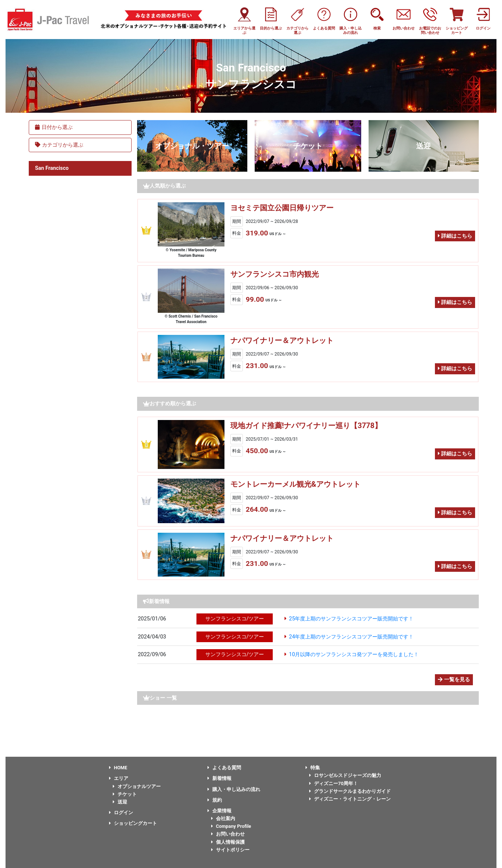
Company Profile (231, 826)
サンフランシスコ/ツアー (235, 619)
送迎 (423, 146)
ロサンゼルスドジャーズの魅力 (345, 775)
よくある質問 (224, 768)
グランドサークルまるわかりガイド (350, 791)
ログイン (121, 813)
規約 (215, 800)
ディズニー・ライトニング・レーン (350, 799)
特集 (313, 768)
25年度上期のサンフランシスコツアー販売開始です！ (351, 619)
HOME (118, 768)
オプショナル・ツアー (192, 146)
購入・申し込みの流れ (234, 789)
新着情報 (219, 778)
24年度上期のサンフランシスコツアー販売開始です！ (351, 637)
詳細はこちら (455, 236)
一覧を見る (454, 680)
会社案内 (223, 818)
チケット (308, 146)
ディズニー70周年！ (334, 783)
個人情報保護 (228, 842)
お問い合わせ (228, 834)
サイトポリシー (230, 850)
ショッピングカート (133, 823)
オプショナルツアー (137, 786)
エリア (119, 778)
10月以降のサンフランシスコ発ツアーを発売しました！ (354, 654)
